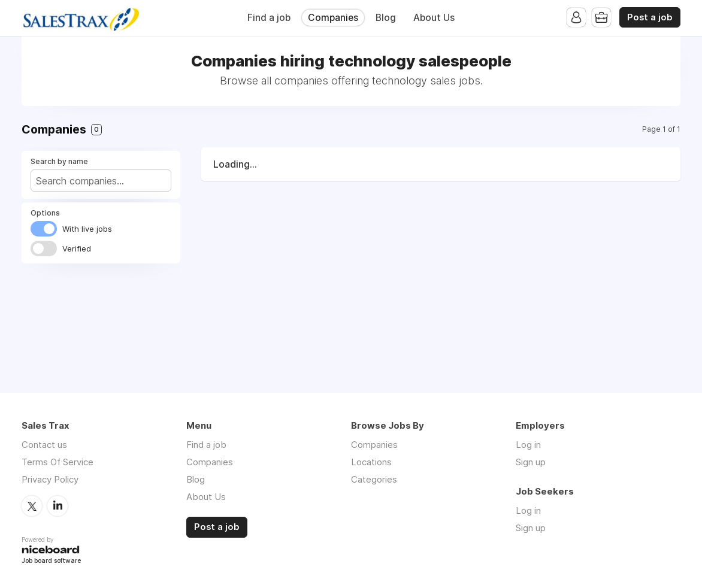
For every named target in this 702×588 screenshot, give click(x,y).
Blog (386, 18)
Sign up (531, 462)
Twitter (32, 506)
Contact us (44, 445)
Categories (374, 479)
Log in (528, 445)
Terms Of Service (58, 462)
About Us (434, 18)
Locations (371, 462)
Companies (333, 18)
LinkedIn (58, 506)
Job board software (51, 561)
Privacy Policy (50, 479)
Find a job (269, 18)
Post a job (650, 17)
